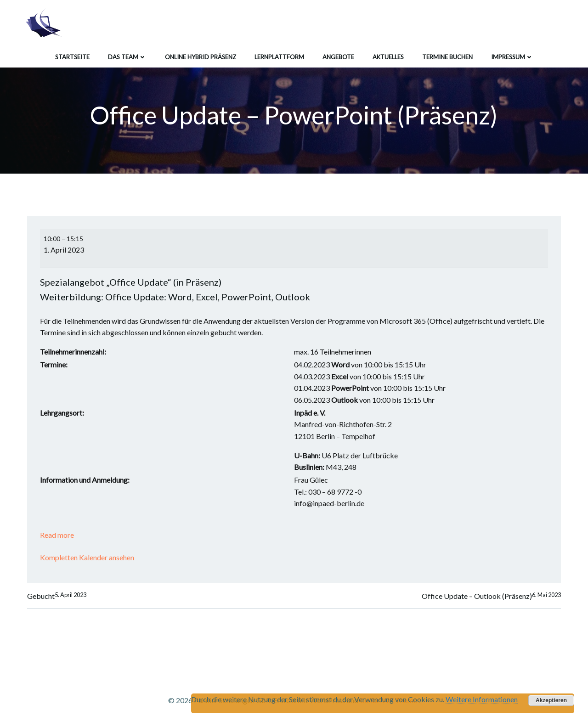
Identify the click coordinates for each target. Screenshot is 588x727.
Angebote (338, 55)
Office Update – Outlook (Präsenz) (490, 595)
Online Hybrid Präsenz (201, 55)
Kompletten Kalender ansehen (89, 555)
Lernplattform (279, 55)
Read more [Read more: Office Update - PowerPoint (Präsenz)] (59, 533)
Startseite (72, 55)
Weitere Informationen (482, 699)
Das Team (127, 55)
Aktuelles (388, 55)
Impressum (512, 55)
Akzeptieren (551, 700)
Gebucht (58, 595)
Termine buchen (447, 55)
